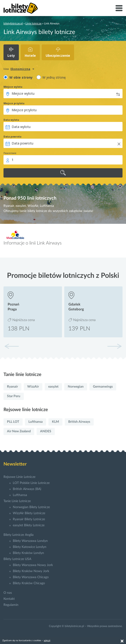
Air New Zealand (19, 431)
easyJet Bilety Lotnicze (29, 525)
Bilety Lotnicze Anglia (19, 535)
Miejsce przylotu (14, 103)
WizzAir (33, 387)
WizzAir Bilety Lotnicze (29, 513)
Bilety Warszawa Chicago (31, 577)
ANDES (46, 431)
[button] (114, 346)
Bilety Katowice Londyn (30, 547)
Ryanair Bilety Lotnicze (29, 519)
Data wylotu (11, 120)
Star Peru (14, 396)
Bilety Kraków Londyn (28, 553)
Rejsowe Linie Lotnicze (19, 477)
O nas (8, 593)
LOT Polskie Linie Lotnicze (31, 483)
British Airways (79, 422)
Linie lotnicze (33, 23)
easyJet (53, 387)
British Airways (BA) (27, 489)
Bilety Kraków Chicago (29, 583)
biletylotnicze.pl (13, 23)
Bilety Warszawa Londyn (30, 541)
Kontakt (9, 599)
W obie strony (21, 77)
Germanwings (103, 387)
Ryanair (12, 387)
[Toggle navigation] (119, 8)
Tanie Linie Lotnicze (17, 501)
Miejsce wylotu (13, 87)
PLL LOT (13, 422)
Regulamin (11, 605)
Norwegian (76, 387)
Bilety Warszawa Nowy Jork (33, 565)
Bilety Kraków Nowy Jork (31, 571)
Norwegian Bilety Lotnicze (31, 507)
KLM (55, 422)
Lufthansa (36, 422)
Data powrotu (12, 137)
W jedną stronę (54, 77)
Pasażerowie (10, 153)
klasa (6, 69)
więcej (47, 641)
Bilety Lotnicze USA (17, 559)
